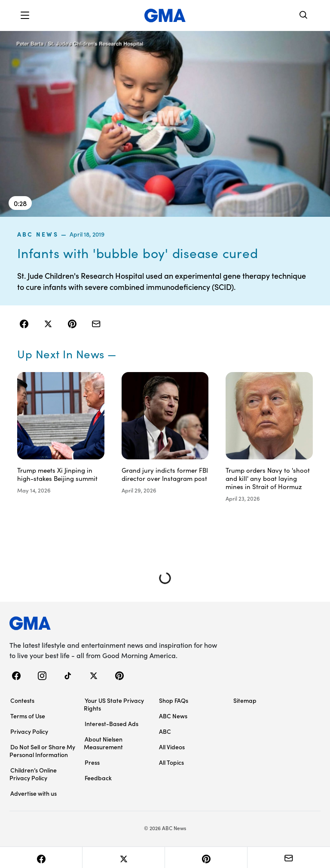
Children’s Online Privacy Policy (33, 774)
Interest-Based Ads (112, 723)
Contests (22, 700)
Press (92, 762)
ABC (165, 731)
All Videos (172, 747)
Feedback (98, 778)
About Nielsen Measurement (103, 743)
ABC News (38, 234)
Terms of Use (28, 716)
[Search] (304, 16)
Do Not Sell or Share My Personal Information (42, 751)
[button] (25, 15)
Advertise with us (34, 793)
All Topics (171, 762)
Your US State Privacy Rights (114, 704)
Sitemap (245, 700)
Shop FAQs (174, 700)
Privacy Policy (29, 731)
